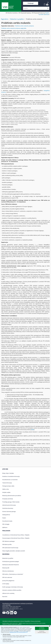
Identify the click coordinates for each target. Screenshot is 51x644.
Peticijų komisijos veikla (8, 486)
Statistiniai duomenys (8, 508)
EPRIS (33, 430)
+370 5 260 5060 (6, 605)
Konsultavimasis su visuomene (10, 480)
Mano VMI (11, 610)
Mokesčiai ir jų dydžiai (17, 19)
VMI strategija (6, 524)
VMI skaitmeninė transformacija (10, 548)
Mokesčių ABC (6, 568)
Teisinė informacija (7, 483)
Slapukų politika (13, 632)
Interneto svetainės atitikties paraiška (12, 590)
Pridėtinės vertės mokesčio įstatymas (24, 26)
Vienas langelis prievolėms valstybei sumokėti (14, 551)
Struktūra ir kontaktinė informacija (11, 476)
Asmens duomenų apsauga (9, 512)
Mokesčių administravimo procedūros (12, 496)
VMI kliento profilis (7, 545)
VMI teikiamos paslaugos (9, 541)
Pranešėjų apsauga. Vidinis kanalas (11, 502)
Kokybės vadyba (6, 492)
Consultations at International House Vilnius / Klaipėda (16, 535)
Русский (41, 15)
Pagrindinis (5, 19)
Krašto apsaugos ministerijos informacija (13, 587)
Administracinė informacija (9, 505)
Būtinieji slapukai (6, 634)
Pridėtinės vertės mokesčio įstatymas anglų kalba (14, 28)
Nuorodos (5, 597)
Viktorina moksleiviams (8, 571)
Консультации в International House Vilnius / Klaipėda (16, 538)
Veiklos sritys (6, 489)
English (47, 13)
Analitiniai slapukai (6, 639)
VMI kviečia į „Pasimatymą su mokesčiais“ (13, 574)
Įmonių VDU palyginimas (8, 581)
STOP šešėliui (6, 584)
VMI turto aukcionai (7, 577)
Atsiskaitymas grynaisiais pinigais (11, 562)
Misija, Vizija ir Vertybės (8, 473)
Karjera (4, 518)
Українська (46, 15)
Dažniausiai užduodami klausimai (11, 565)
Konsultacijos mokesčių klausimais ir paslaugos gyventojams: (18, 603)
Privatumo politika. (22, 632)
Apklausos (5, 527)
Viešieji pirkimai (6, 515)
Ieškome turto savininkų (8, 593)
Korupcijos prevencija (8, 499)
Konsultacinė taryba (7, 521)
